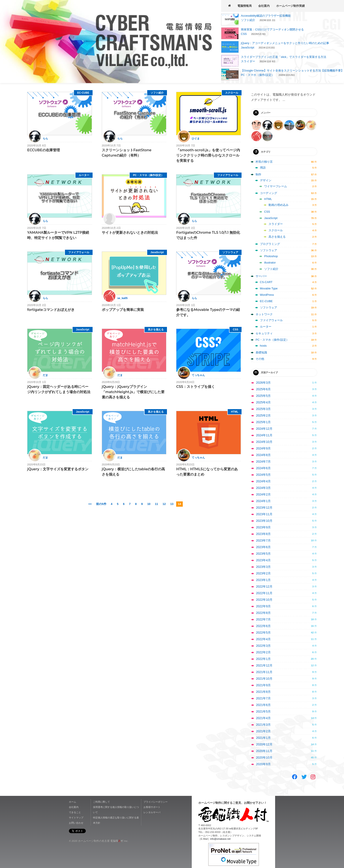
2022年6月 (263, 626)
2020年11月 (264, 751)
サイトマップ (76, 818)
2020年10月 (264, 757)
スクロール (232, 93)
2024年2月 (263, 494)
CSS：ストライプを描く (195, 387)
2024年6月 (263, 468)
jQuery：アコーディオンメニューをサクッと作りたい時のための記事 (285, 43)
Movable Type (269, 288)
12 (164, 504)
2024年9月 (263, 448)
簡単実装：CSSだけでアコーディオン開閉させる (272, 29)
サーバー (261, 276)
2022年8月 (263, 613)
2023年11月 (264, 514)
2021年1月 (263, 738)
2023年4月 (263, 560)
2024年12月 (264, 429)
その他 (260, 359)
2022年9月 (263, 606)
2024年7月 (263, 462)
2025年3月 (263, 409)
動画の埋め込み (279, 205)
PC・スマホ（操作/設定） (258, 75)
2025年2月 (263, 415)
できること (75, 812)
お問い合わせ (76, 823)
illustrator (270, 263)
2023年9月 (263, 527)
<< (90, 504)
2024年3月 (263, 488)
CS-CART (266, 282)
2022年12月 (264, 586)
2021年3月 (263, 725)
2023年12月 (264, 508)
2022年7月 (263, 619)
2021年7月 (263, 698)
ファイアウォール (228, 175)
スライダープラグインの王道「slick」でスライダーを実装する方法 (284, 57)
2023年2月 (263, 573)
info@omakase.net (220, 839)
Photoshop (271, 256)
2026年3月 (263, 383)
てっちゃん (198, 375)
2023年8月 (263, 534)
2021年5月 (263, 711)
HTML (235, 412)
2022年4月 (263, 639)
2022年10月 (264, 600)
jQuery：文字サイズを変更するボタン (58, 469)
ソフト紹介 (248, 20)
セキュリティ (264, 333)
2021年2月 (263, 731)
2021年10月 (264, 679)
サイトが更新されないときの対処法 (130, 233)
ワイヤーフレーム (276, 186)
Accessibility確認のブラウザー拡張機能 (266, 16)
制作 (258, 174)
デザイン (266, 180)
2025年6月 (263, 389)
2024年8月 (263, 455)
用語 (263, 168)
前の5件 (101, 504)
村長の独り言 (264, 162)
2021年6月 (263, 705)
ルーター (84, 175)
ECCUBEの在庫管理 (44, 150)
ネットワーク (264, 314)
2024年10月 (264, 442)
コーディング (269, 193)
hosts (263, 346)
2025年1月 (263, 422)
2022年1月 (263, 659)
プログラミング (270, 244)
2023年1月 (263, 580)
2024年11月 (264, 435)
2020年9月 (263, 764)
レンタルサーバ (152, 812)
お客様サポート (152, 807)
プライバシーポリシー (156, 802)
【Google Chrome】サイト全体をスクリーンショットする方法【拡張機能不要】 (292, 70)
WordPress (267, 295)
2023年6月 (263, 547)
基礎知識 (261, 352)
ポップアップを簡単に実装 (123, 310)
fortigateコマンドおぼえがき (51, 310)
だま (45, 375)
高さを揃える (156, 330)
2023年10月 (264, 521)
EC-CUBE (83, 93)
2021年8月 (263, 692)
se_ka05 (123, 298)
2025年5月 (263, 396)
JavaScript (248, 47)
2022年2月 (263, 652)
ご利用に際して (101, 802)
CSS (244, 34)
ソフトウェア (230, 252)
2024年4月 (263, 481)
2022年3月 (263, 646)
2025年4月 (263, 402)
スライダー (248, 61)
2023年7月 (263, 540)
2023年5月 (263, 554)
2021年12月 (264, 665)
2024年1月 (263, 501)
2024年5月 (263, 475)
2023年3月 (263, 567)
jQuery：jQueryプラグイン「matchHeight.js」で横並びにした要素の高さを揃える (133, 392)
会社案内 (264, 6)
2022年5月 (263, 633)
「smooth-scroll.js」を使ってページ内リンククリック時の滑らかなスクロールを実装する (208, 155)
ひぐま (196, 139)
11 (156, 504)
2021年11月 (264, 672)
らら (45, 139)
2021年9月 (263, 685)
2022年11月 (264, 593)
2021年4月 (263, 718)
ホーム (73, 802)
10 (149, 504)
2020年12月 (264, 744)
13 (172, 504)
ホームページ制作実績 (290, 6)
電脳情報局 (245, 6)
